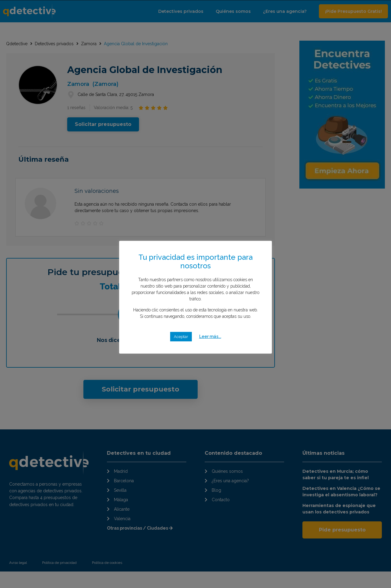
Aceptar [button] (181, 337)
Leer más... (210, 336)
